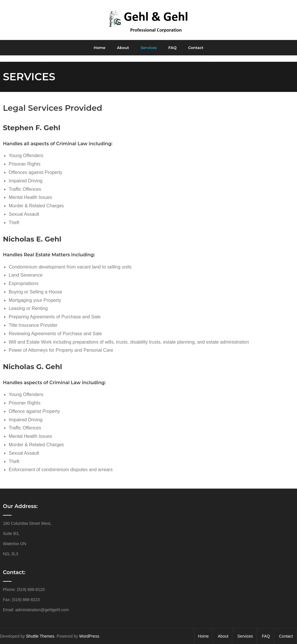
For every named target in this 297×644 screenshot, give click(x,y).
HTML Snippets (127, 641)
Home (203, 630)
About (223, 630)
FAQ (266, 630)
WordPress (89, 630)
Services (245, 630)
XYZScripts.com (170, 641)
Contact (286, 630)
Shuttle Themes (40, 630)
